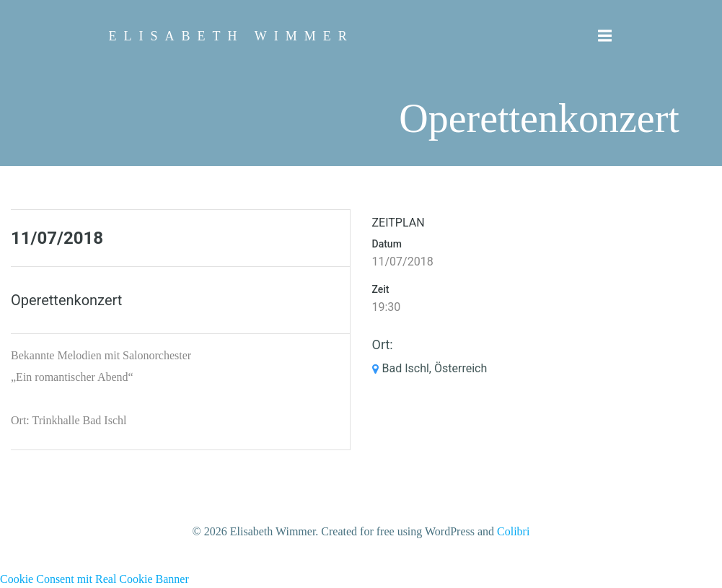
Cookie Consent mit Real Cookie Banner (94, 579)
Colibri (513, 531)
